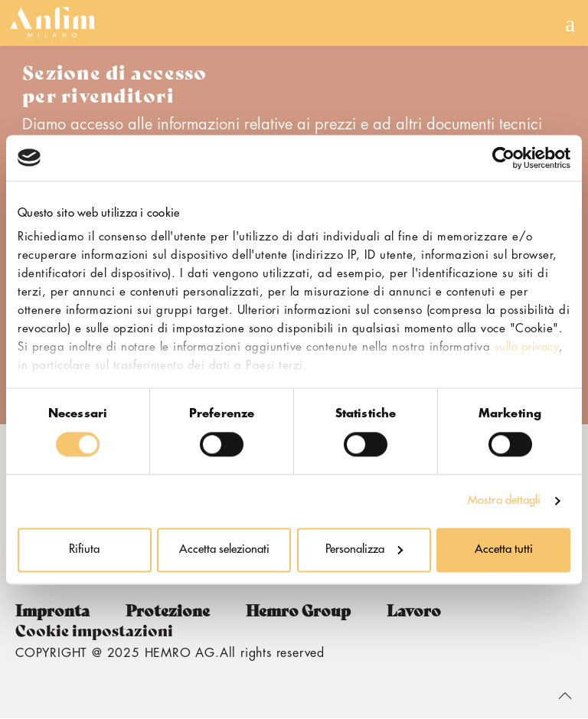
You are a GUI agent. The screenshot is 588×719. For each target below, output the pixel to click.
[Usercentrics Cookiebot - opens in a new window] (503, 158)
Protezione (168, 611)
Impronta (52, 611)
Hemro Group (298, 611)
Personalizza (364, 549)
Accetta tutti (504, 549)
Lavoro (414, 611)
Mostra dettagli (505, 501)
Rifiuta (84, 549)
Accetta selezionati (224, 549)
